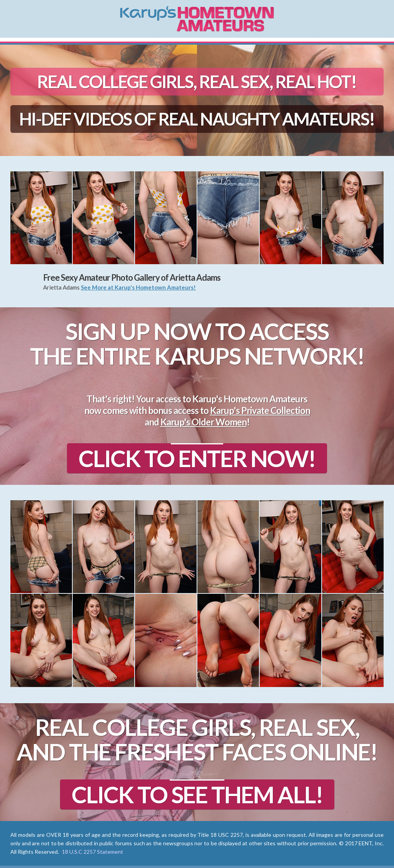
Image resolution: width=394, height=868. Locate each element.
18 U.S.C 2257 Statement (93, 852)
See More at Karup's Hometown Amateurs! (138, 287)
